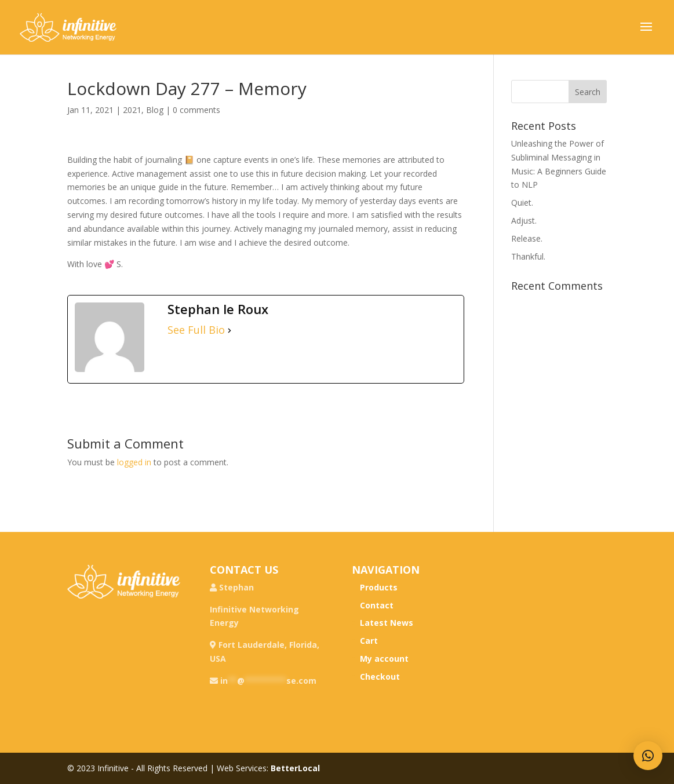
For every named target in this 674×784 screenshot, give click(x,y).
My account (384, 659)
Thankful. (528, 256)
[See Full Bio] (229, 330)
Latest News (387, 623)
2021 (132, 110)
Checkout (380, 677)
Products (379, 587)
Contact (377, 605)
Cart (369, 641)
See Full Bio (196, 330)
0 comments (196, 110)
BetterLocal (295, 768)
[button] (648, 756)
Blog (155, 110)
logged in (134, 462)
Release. (527, 238)
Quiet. (522, 203)
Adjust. (524, 220)
